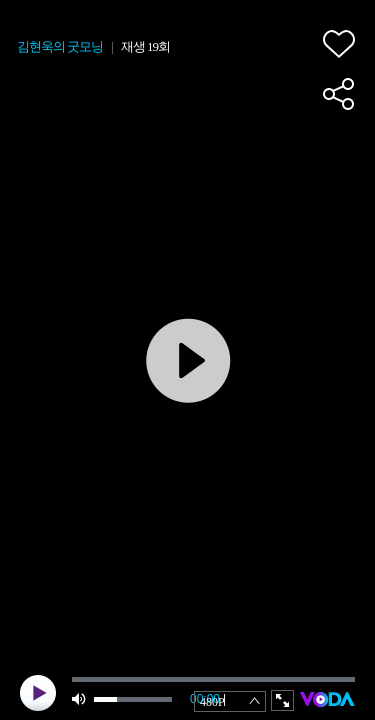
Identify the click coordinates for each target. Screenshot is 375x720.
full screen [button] (282, 700)
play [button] (38, 693)
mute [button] (80, 699)
